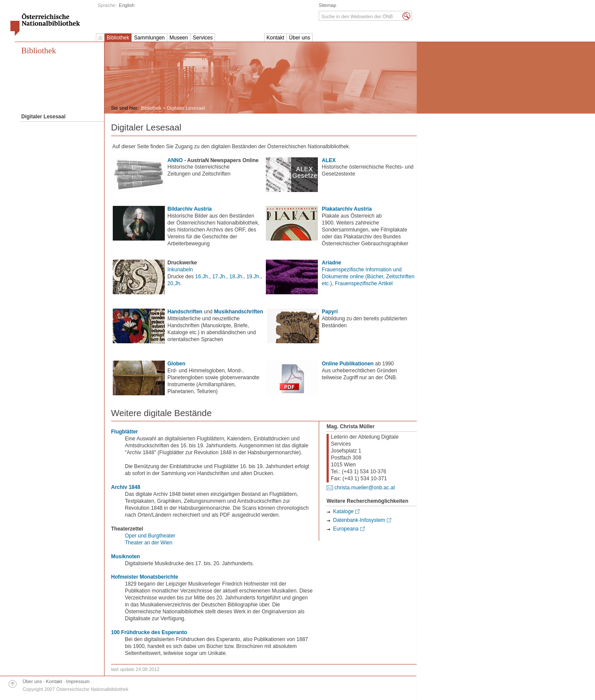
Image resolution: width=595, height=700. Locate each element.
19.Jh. (253, 277)
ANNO (175, 160)
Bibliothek (118, 38)
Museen (179, 38)
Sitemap (327, 5)
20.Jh (174, 283)
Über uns (299, 38)
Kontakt (276, 38)
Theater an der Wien (149, 543)
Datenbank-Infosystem (359, 520)
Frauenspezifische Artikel (364, 283)
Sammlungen (149, 38)
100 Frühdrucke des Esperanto (149, 632)
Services (203, 38)
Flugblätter (124, 432)
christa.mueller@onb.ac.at (365, 488)
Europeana (346, 529)
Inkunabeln (180, 270)
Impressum (78, 681)
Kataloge (343, 511)
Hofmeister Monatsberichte (145, 577)
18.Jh (236, 277)
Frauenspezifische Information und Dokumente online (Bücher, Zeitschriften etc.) (368, 277)
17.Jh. (219, 277)
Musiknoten (126, 557)
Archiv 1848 (126, 487)
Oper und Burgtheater (150, 536)
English (127, 5)
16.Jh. (202, 277)
